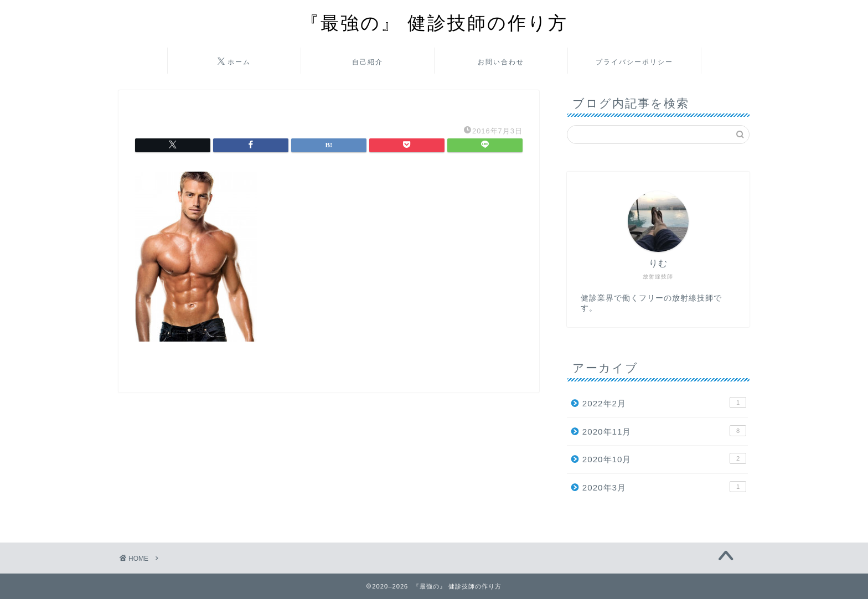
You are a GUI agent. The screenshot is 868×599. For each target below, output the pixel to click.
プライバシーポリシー (634, 62)
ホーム (234, 62)
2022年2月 (664, 402)
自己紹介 (368, 62)
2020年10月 (664, 458)
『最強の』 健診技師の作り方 (434, 22)
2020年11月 (664, 431)
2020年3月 (664, 487)
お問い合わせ (501, 62)
